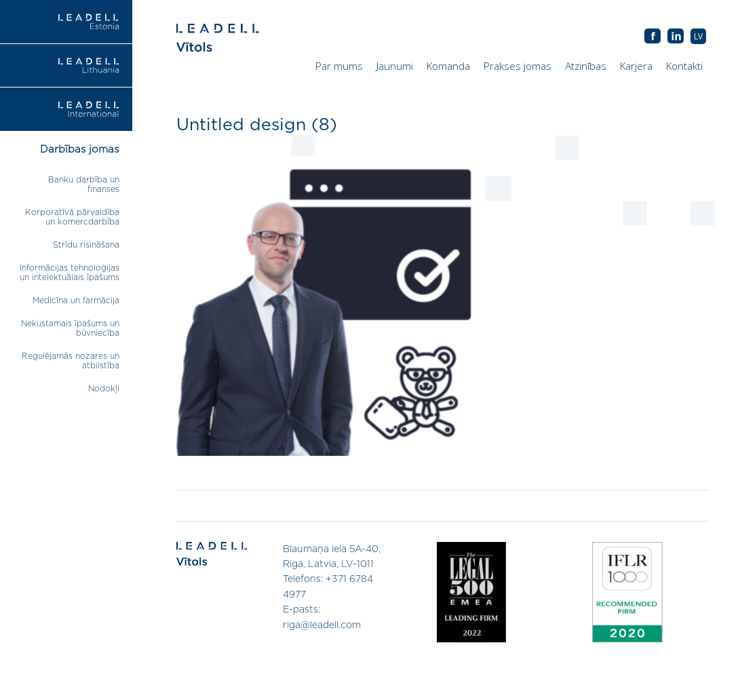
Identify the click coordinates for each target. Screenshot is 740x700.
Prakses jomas (518, 66)
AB (676, 37)
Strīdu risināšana (86, 245)
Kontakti (684, 66)
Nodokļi (104, 389)
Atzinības (586, 66)
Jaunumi (395, 66)
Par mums (339, 66)
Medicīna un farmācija (76, 300)
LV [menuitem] (698, 36)
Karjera (636, 66)
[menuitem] (698, 36)
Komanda (448, 66)
